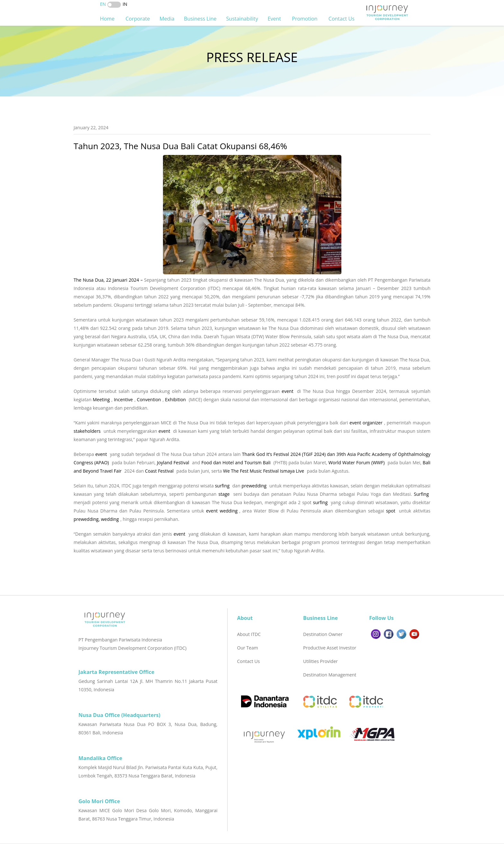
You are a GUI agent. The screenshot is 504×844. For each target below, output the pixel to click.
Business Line (200, 19)
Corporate (138, 19)
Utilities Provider (320, 661)
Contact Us (342, 19)
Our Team (248, 648)
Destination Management (330, 675)
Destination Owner (323, 634)
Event (275, 19)
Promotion (305, 19)
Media (167, 19)
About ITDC (249, 634)
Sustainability (242, 19)
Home (108, 19)
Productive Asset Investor (330, 648)
